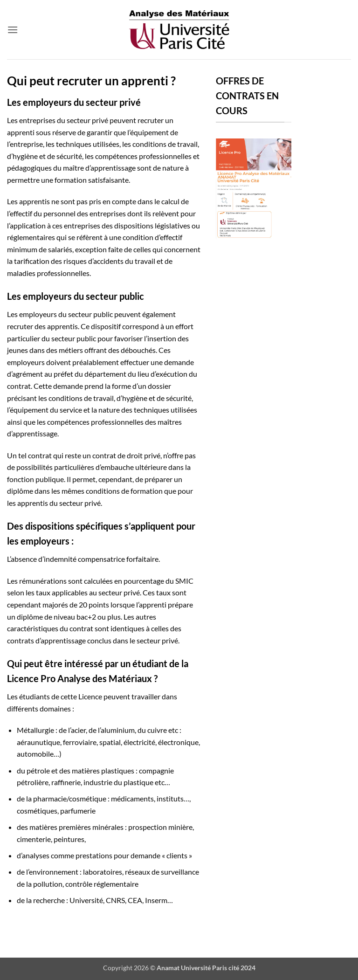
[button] (13, 30)
